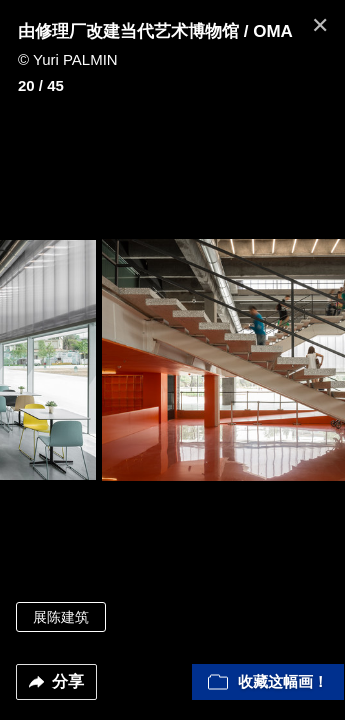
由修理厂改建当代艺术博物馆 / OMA (155, 31)
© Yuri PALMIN (68, 59)
